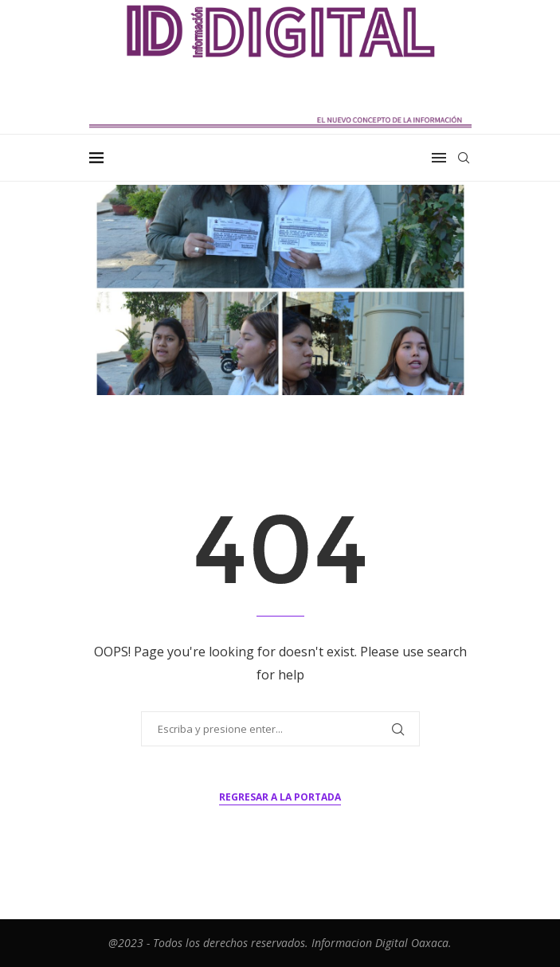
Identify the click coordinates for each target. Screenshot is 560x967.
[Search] (464, 158)
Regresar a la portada (280, 797)
